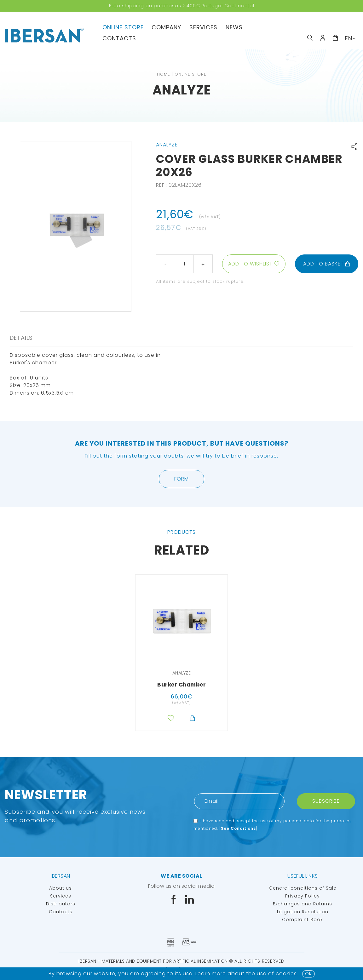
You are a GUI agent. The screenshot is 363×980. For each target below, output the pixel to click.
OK (308, 974)
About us (60, 888)
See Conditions (238, 828)
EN (349, 38)
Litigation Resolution (303, 912)
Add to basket (327, 264)
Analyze (182, 90)
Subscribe (326, 801)
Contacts (119, 38)
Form (181, 479)
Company (166, 27)
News (234, 27)
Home (164, 74)
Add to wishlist (250, 264)
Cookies (286, 974)
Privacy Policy (302, 896)
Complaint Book (302, 920)
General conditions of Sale (303, 888)
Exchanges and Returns (302, 904)
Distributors (61, 904)
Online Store (123, 27)
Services (203, 27)
